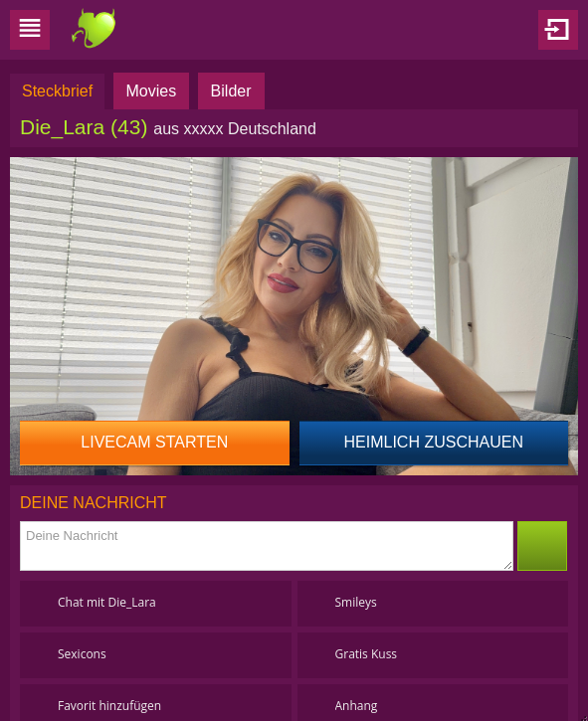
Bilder (231, 91)
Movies (152, 91)
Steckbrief (57, 91)
